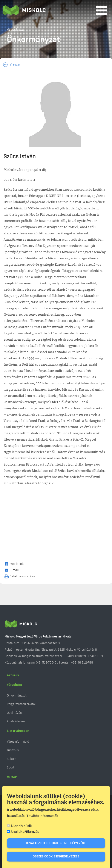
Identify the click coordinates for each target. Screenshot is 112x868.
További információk (42, 816)
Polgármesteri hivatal (21, 704)
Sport (11, 767)
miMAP (12, 777)
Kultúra (12, 759)
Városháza (14, 685)
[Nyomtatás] (22, 576)
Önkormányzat (17, 696)
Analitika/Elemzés (25, 832)
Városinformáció (18, 742)
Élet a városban (18, 731)
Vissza (15, 65)
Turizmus (13, 750)
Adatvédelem (16, 721)
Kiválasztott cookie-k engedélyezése (56, 843)
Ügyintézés (14, 713)
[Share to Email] (13, 570)
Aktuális (13, 675)
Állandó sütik (21, 826)
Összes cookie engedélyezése (56, 857)
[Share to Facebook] (16, 564)
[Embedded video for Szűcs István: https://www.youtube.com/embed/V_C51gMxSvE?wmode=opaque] (55, 519)
